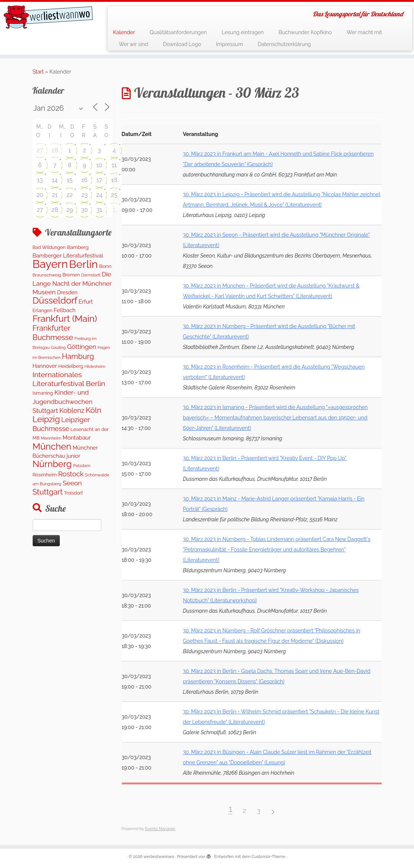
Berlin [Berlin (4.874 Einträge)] (83, 264)
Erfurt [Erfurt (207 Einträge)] (86, 302)
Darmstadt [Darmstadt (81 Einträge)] (91, 275)
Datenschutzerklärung (284, 44)
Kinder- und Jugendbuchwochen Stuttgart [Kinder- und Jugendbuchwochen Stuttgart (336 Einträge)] (63, 401)
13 (40, 180)
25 (114, 195)
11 (114, 165)
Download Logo (182, 44)
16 (84, 180)
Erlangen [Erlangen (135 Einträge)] (43, 310)
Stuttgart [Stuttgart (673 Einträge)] (48, 492)
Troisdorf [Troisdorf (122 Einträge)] (73, 493)
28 (55, 150)
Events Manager (160, 829)
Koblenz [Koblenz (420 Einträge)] (72, 410)
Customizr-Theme (268, 857)
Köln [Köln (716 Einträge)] (94, 410)
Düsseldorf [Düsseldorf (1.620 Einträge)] (55, 300)
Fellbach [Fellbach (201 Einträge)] (65, 310)
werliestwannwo (159, 857)
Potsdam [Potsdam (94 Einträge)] (82, 466)
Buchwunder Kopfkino (305, 32)
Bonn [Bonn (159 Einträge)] (105, 266)
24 (99, 195)
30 (84, 210)
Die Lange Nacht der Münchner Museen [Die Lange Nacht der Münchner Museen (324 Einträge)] (72, 283)
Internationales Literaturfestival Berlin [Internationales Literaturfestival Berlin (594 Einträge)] (69, 379)
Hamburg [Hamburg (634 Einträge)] (78, 356)
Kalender (124, 32)
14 (55, 180)
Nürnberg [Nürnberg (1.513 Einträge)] (52, 464)
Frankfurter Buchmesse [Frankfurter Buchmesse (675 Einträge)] (53, 333)
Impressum (230, 44)
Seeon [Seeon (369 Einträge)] (72, 483)
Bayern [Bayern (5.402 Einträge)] (50, 264)
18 (114, 180)
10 (99, 165)
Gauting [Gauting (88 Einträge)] (58, 348)
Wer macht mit (364, 32)
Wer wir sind (133, 44)
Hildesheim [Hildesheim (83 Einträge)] (95, 367)
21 (55, 195)
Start (38, 72)
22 (70, 195)
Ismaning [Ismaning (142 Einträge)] (43, 393)
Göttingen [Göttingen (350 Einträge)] (82, 347)
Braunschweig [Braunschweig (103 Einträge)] (47, 275)
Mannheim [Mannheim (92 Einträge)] (51, 438)
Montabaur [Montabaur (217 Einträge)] (77, 438)
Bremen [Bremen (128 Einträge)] (71, 275)
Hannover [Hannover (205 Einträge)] (45, 366)
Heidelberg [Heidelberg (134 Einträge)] (71, 366)
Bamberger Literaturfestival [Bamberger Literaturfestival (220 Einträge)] (68, 256)
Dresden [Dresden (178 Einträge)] (67, 292)
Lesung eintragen (243, 32)
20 (40, 195)
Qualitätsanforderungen (178, 32)
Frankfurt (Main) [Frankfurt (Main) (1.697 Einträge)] (65, 319)
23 (84, 195)
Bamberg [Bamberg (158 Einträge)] (78, 247)
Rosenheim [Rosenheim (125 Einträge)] (45, 475)
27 (40, 150)
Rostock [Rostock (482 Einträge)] (71, 474)
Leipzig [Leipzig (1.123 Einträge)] (46, 419)
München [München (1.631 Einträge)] (52, 446)
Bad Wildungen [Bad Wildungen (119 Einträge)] (49, 247)
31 (99, 210)
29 (70, 210)
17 (99, 180)
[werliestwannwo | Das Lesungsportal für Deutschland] (48, 17)
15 (70, 180)
